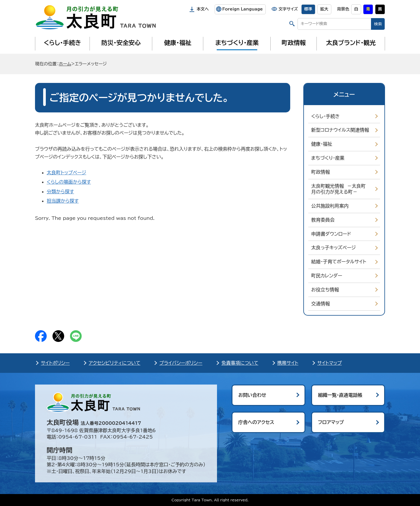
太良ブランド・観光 (351, 43)
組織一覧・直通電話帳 (340, 395)
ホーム (65, 64)
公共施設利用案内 (330, 206)
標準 (308, 9)
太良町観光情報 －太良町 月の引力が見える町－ (340, 189)
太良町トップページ (66, 173)
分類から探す (60, 192)
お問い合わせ (252, 395)
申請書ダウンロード (331, 234)
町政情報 (294, 43)
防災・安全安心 (121, 43)
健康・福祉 (178, 43)
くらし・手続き (62, 43)
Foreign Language (243, 9)
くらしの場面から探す (69, 182)
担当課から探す (63, 201)
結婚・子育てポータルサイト (339, 262)
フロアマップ (331, 422)
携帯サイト (288, 363)
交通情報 (321, 304)
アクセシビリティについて (114, 363)
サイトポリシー (55, 363)
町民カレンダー (327, 276)
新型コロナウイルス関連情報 (340, 130)
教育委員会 (323, 220)
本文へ (203, 9)
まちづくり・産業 (237, 43)
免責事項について (240, 363)
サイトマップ (330, 363)
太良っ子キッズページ (334, 248)
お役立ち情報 (325, 290)
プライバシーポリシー (181, 363)
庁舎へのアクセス (256, 422)
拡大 (324, 9)
